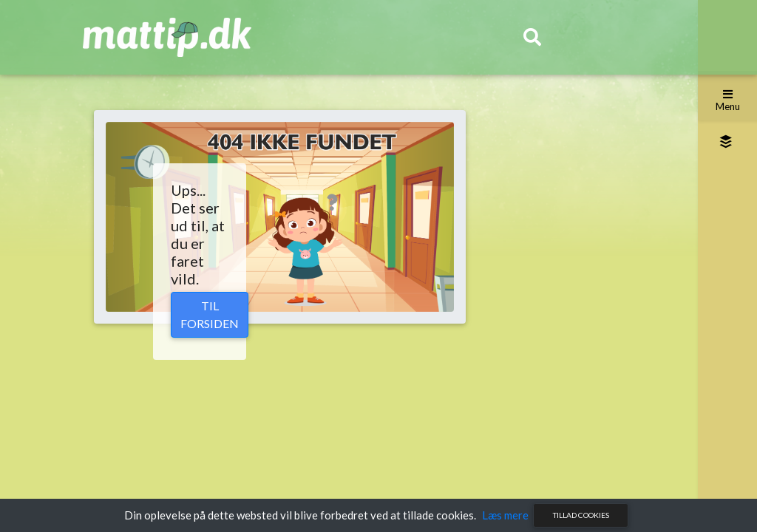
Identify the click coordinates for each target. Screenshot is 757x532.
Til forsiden (210, 314)
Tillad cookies (581, 515)
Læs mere (505, 515)
